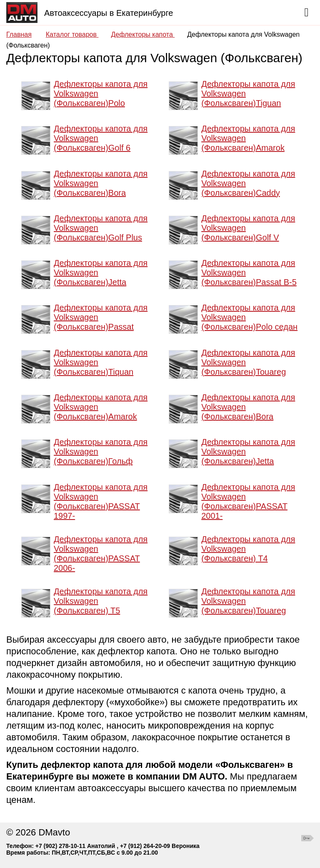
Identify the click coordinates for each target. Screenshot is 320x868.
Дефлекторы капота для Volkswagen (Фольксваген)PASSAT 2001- (248, 501)
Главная (19, 34)
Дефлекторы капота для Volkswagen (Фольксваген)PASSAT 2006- (101, 554)
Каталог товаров (72, 34)
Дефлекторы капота (143, 34)
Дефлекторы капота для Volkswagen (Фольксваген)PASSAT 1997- (101, 501)
